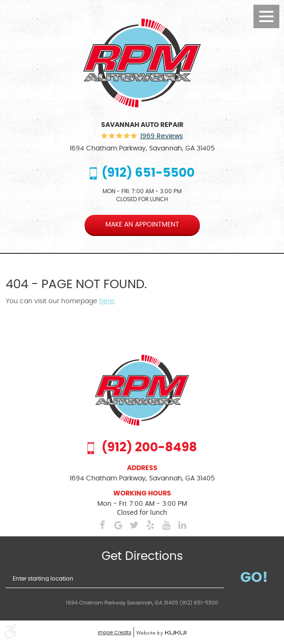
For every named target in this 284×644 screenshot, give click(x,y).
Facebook (102, 525)
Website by (161, 633)
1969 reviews (162, 136)
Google (118, 525)
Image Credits (114, 633)
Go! (254, 578)
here (107, 301)
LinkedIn (182, 525)
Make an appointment (142, 225)
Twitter (134, 525)
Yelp (150, 525)
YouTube (166, 525)
